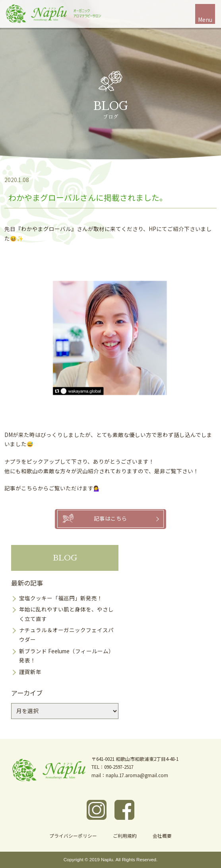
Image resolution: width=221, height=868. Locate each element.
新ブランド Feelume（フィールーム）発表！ (67, 656)
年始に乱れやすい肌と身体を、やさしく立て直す (66, 614)
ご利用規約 (125, 836)
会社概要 (162, 836)
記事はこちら (111, 518)
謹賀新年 (30, 672)
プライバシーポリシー (73, 836)
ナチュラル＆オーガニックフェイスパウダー (66, 635)
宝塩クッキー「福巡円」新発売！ (61, 598)
